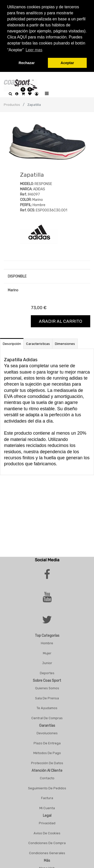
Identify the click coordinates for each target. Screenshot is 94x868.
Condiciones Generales (47, 852)
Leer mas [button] (34, 50)
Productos (12, 104)
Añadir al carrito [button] (61, 320)
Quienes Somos (47, 687)
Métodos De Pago (47, 752)
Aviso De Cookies (47, 832)
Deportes (47, 672)
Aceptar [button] (67, 63)
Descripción (12, 343)
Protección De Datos (47, 762)
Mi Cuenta (47, 807)
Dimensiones (65, 343)
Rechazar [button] (27, 63)
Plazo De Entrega (47, 742)
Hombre (47, 642)
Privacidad (47, 822)
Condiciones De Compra (47, 842)
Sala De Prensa (47, 697)
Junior (47, 662)
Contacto (47, 777)
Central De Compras (47, 717)
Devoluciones (47, 732)
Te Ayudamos (47, 707)
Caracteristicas (38, 343)
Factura (47, 797)
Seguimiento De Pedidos (47, 787)
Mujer (47, 652)
